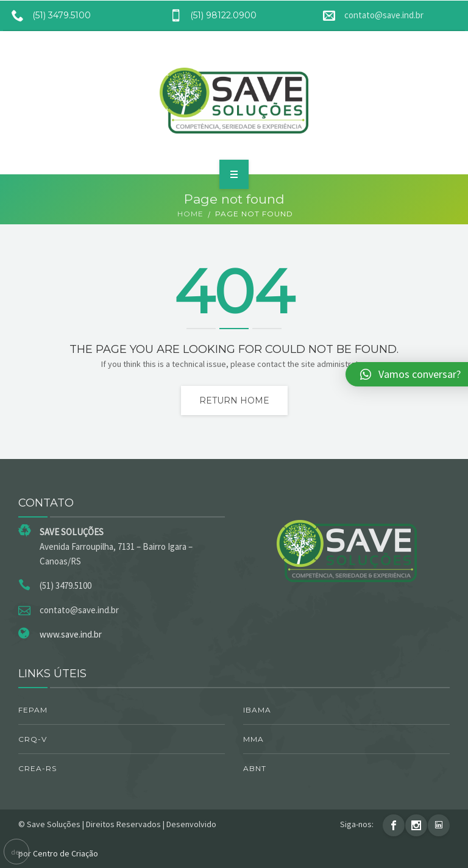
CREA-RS (37, 768)
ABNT (255, 768)
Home (190, 214)
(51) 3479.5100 (47, 15)
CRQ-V (33, 739)
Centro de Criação (66, 853)
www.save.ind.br (71, 634)
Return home (234, 400)
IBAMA (257, 710)
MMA (253, 739)
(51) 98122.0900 (209, 15)
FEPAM (33, 710)
